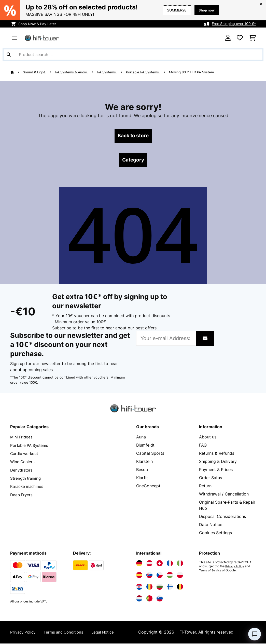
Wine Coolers (23, 462)
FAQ (203, 446)
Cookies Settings (215, 533)
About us (208, 438)
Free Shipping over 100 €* (234, 24)
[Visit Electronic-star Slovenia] (160, 599)
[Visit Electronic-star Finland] (170, 587)
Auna (141, 438)
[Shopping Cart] (252, 38)
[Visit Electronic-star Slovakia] (149, 576)
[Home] (17, 72)
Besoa (142, 470)
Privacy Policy (236, 567)
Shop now (206, 10)
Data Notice (211, 525)
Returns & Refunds (217, 454)
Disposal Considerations (222, 517)
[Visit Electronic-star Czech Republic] (160, 576)
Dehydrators (22, 470)
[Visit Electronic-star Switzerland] (160, 564)
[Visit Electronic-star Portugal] (149, 599)
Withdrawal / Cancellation (224, 495)
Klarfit (142, 478)
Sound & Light (35, 72)
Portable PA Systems (143, 72)
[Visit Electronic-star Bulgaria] (160, 587)
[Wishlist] (240, 38)
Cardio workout (25, 454)
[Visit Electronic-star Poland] (180, 576)
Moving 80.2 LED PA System (192, 72)
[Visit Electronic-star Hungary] (170, 576)
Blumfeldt (145, 446)
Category (133, 160)
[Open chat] (255, 634)
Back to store (133, 136)
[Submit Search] (9, 55)
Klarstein (144, 462)
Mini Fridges (22, 438)
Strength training (26, 478)
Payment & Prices (216, 470)
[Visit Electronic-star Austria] (149, 564)
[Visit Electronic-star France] (170, 564)
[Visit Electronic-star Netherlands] (139, 599)
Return (205, 487)
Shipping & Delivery (218, 462)
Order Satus (211, 478)
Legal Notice (108, 633)
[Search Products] (133, 55)
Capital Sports (150, 454)
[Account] (228, 38)
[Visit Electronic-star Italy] (180, 564)
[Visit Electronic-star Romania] (149, 587)
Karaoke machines (28, 487)
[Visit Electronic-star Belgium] (180, 587)
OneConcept (148, 487)
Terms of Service (211, 571)
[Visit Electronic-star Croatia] (139, 587)
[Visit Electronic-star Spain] (139, 576)
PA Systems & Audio (72, 72)
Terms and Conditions (67, 633)
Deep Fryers (22, 495)
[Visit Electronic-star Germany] (139, 564)
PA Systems (107, 72)
